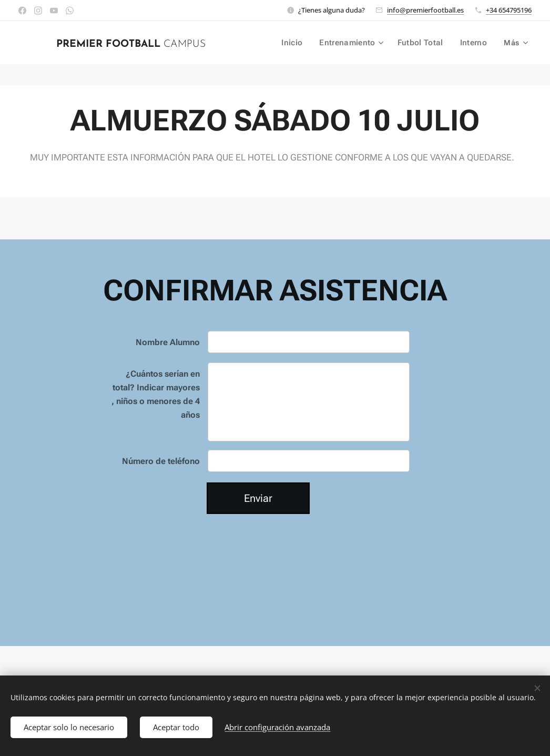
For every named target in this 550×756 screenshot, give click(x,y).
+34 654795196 (509, 10)
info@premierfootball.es (425, 10)
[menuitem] (297, 43)
